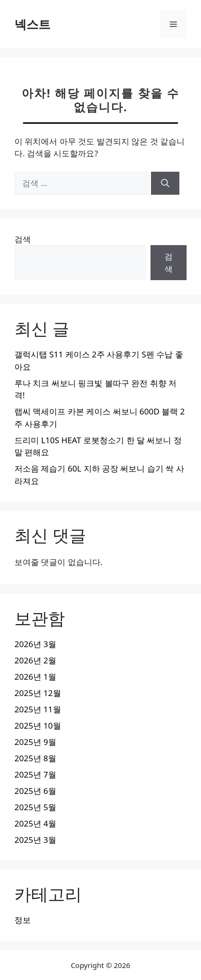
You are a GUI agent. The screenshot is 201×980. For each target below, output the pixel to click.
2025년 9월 (35, 742)
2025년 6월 (35, 791)
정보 (23, 920)
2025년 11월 (38, 709)
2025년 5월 (35, 807)
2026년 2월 (35, 660)
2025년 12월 (38, 693)
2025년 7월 (35, 774)
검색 (23, 239)
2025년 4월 (35, 823)
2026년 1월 (35, 677)
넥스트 (32, 24)
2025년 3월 (35, 840)
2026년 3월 (35, 644)
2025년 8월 (35, 758)
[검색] (165, 183)
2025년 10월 (38, 726)
